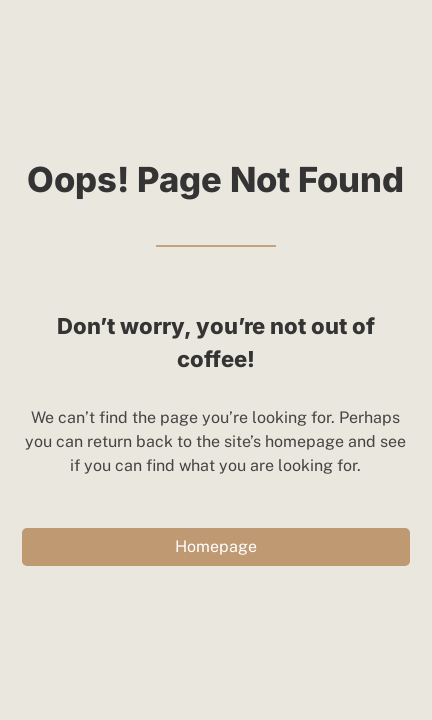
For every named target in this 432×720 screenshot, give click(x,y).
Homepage (216, 546)
